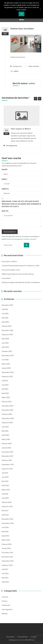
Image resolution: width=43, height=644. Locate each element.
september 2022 (8, 355)
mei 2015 (5, 578)
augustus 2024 (7, 334)
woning (5, 614)
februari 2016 (7, 544)
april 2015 (5, 582)
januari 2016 (6, 548)
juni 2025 (5, 313)
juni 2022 (5, 360)
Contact (34, 637)
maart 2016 (6, 540)
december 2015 (7, 552)
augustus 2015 (7, 565)
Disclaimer (10, 637)
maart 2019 (6, 490)
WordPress (30, 640)
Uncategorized (12, 146)
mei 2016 (5, 531)
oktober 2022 (7, 351)
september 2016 (8, 523)
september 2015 (8, 561)
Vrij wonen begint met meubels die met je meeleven (21, 282)
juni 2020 (5, 427)
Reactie (5, 211)
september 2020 (8, 418)
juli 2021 (5, 381)
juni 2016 (5, 527)
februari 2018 (7, 502)
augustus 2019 (7, 469)
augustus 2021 (7, 376)
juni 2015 (5, 573)
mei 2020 (5, 431)
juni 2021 (5, 385)
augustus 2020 (7, 422)
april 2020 (5, 435)
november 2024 (7, 330)
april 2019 (5, 485)
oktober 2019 (7, 460)
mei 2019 (5, 481)
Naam (5, 169)
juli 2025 (5, 309)
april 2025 (5, 322)
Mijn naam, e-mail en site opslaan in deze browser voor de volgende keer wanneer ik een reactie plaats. (21, 204)
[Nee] (40, 9)
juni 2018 (5, 498)
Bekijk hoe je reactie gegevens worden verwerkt (19, 239)
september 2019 (8, 464)
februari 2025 (7, 326)
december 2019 (7, 452)
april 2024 (5, 339)
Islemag (12, 640)
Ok (22, 14)
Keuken (5, 601)
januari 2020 (6, 448)
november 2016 (7, 519)
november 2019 (7, 456)
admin (16, 71)
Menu (22, 20)
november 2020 (7, 410)
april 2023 (5, 347)
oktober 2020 (7, 414)
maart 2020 (6, 439)
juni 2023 (5, 343)
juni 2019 (5, 477)
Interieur (5, 597)
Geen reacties (34, 66)
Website (5, 189)
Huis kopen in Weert (21, 129)
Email (5, 179)
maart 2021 (6, 397)
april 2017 (5, 515)
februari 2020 (7, 443)
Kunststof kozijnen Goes (11, 270)
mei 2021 (5, 389)
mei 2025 (5, 318)
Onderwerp (6, 605)
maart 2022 (6, 364)
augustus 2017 (7, 506)
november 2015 (7, 557)
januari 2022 (6, 368)
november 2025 (7, 305)
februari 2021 (7, 402)
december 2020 (7, 406)
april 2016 (5, 536)
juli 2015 (5, 569)
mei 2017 (5, 511)
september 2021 (8, 372)
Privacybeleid (22, 637)
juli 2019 (5, 473)
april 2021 (5, 393)
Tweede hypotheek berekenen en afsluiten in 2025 (21, 266)
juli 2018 (5, 494)
